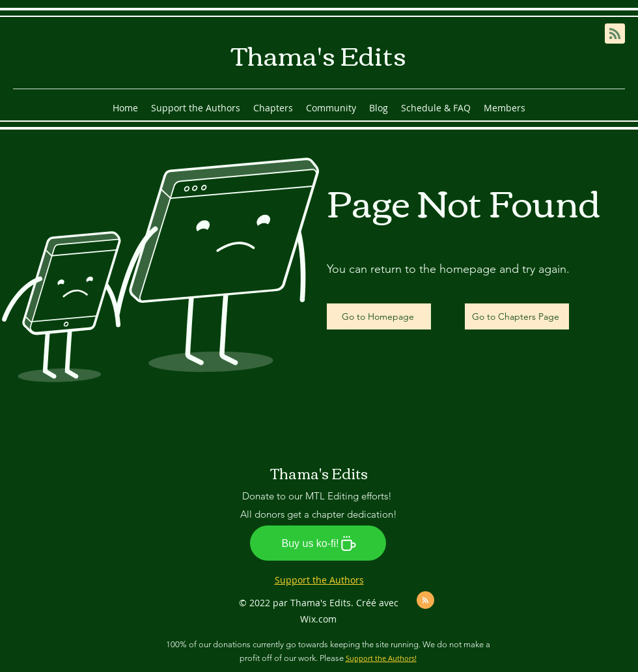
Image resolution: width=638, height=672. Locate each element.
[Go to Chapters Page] (517, 316)
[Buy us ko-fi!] (318, 543)
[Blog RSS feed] (615, 34)
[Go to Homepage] (379, 316)
